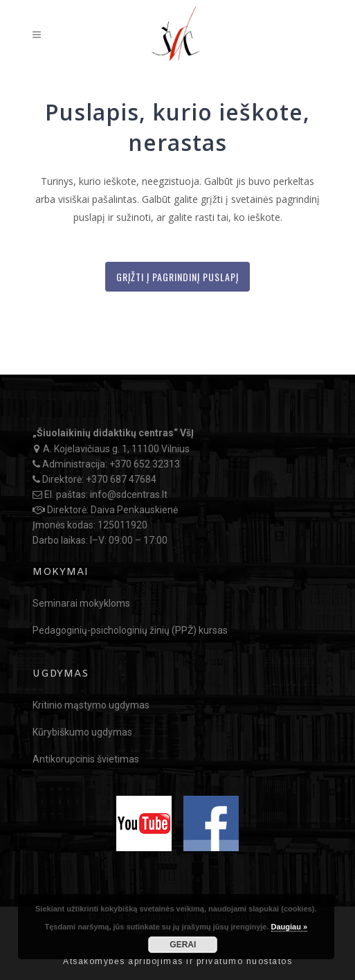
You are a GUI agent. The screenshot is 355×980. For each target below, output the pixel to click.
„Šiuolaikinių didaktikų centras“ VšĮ (113, 433)
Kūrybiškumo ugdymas (82, 732)
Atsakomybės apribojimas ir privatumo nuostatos (177, 961)
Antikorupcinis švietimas (86, 759)
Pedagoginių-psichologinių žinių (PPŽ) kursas (130, 630)
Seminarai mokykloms (81, 603)
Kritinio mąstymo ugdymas (91, 705)
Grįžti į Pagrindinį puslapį (177, 277)
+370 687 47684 (121, 479)
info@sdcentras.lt (129, 495)
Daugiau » (290, 927)
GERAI (183, 945)
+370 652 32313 (145, 464)
